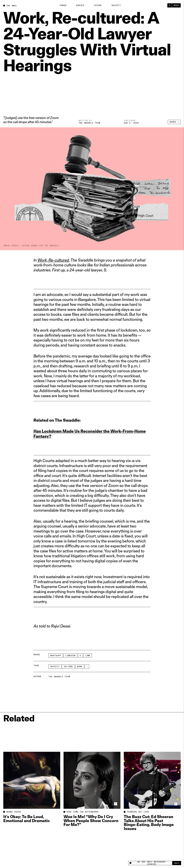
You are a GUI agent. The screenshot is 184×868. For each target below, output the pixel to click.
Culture (68, 667)
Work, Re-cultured (53, 260)
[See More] (87, 667)
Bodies (80, 5)
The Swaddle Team (89, 123)
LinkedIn (70, 656)
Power (63, 5)
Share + (174, 122)
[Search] (170, 5)
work (80, 667)
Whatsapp (56, 656)
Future (98, 5)
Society (116, 5)
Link (88, 656)
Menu (176, 5)
